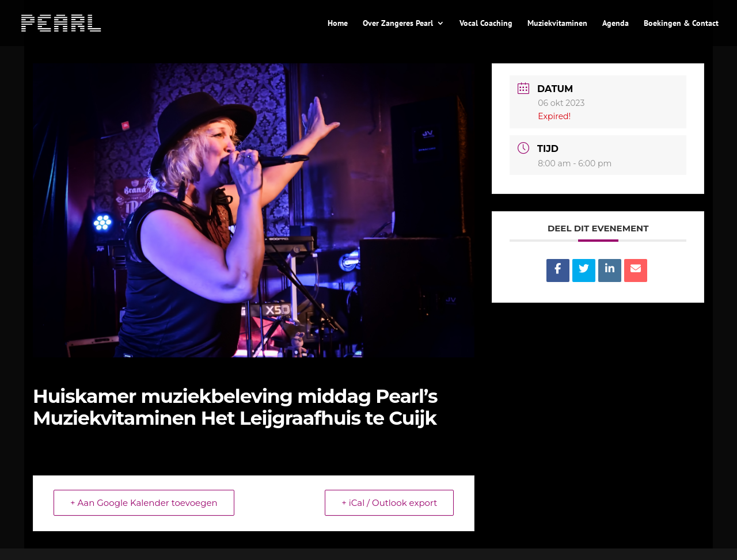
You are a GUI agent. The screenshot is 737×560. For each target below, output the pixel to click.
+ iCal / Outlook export (389, 503)
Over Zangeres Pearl (398, 24)
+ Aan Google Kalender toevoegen (144, 503)
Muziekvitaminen (557, 24)
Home (338, 24)
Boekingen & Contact (681, 24)
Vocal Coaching (486, 24)
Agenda (616, 24)
